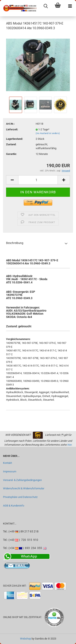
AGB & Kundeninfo (14, 506)
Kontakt (7, 463)
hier (69, 445)
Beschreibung (15, 243)
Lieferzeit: (12, 129)
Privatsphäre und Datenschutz (20, 497)
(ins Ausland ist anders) (48, 133)
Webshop (26, 639)
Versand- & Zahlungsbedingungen (22, 480)
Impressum (10, 471)
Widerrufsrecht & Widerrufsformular (24, 488)
